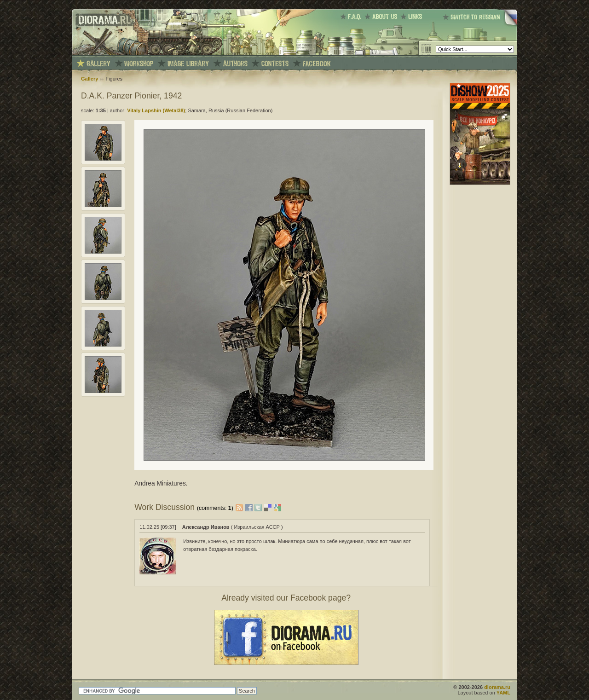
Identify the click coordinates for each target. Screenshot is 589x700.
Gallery (90, 79)
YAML (503, 693)
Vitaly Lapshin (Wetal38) (156, 110)
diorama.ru (497, 687)
